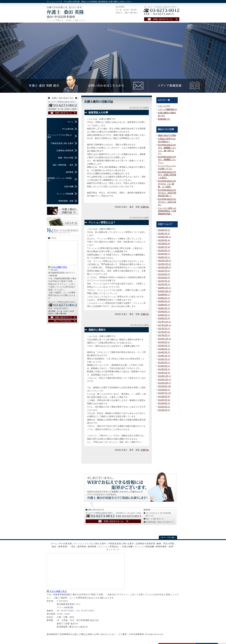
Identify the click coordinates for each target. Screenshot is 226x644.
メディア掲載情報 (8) (167, 109)
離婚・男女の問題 (66, 158)
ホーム (71, 122)
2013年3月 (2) (164, 369)
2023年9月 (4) (164, 240)
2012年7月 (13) (164, 393)
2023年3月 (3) (164, 251)
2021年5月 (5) (164, 274)
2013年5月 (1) (164, 363)
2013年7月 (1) (164, 359)
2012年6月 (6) (164, 397)
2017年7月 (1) (164, 329)
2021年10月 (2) (164, 267)
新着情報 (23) (164, 119)
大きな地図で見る (59, 267)
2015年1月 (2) (164, 346)
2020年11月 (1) (164, 288)
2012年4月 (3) (164, 403)
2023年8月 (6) (164, 244)
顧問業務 (70, 172)
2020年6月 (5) (164, 298)
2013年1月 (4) (164, 373)
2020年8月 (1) (164, 295)
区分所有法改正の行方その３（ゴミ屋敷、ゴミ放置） (167, 184)
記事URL (145, 207)
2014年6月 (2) (164, 349)
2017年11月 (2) (164, 322)
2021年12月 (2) (164, 261)
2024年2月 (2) (164, 230)
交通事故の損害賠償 (65, 151)
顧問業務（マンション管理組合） (60, 179)
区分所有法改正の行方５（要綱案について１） (167, 160)
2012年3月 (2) (164, 407)
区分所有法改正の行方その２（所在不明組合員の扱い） (167, 193)
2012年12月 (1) (164, 376)
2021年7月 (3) (164, 271)
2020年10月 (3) (164, 291)
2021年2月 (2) (164, 284)
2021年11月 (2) (164, 264)
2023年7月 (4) (164, 247)
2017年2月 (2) (164, 335)
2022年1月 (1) (164, 257)
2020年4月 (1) (164, 305)
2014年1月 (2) (164, 356)
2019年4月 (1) (164, 312)
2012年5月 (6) (164, 400)
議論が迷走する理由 (167, 135)
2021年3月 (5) (164, 281)
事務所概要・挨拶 (66, 201)
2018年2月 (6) (164, 318)
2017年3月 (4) (164, 332)
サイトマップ (113, 550)
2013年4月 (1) (164, 366)
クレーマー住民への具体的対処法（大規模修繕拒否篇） (167, 211)
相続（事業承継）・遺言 (63, 165)
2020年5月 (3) (164, 301)
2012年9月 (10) (164, 386)
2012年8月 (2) (164, 390)
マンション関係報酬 (65, 194)
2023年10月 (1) (164, 237)
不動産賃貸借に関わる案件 (62, 143)
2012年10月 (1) (164, 383)
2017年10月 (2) (164, 325)
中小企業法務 (68, 129)
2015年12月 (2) (164, 339)
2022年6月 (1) (164, 254)
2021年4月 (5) (164, 278)
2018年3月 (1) (164, 315)
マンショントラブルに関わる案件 (60, 136)
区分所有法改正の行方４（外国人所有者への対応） (167, 175)
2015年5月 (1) (164, 342)
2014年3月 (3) (164, 352)
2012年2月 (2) (164, 410)
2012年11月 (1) (164, 380)
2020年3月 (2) (164, 308)
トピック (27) (164, 106)
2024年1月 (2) (164, 234)
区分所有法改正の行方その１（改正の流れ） (167, 202)
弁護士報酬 (69, 187)
